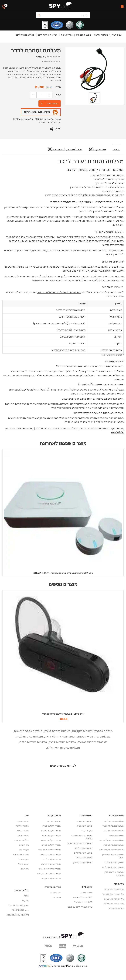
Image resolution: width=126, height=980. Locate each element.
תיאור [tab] (117, 149)
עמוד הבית (116, 35)
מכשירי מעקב (23, 821)
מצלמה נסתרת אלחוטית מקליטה (92, 731)
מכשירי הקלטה (22, 830)
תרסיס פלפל (24, 864)
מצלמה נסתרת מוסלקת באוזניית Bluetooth (63, 714)
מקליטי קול (24, 849)
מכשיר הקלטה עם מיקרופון (49, 873)
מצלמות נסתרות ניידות (33, 742)
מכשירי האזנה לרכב (83, 848)
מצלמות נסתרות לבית (30, 736)
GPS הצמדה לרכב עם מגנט (80, 907)
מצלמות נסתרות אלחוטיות (112, 840)
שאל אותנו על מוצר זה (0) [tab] (65, 149)
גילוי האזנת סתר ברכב (114, 899)
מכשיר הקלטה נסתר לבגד (49, 849)
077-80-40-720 (37, 112)
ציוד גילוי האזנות (116, 908)
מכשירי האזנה (86, 815)
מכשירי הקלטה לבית (52, 826)
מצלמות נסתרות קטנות (28, 731)
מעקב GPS (87, 887)
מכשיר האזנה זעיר (84, 857)
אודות (26, 895)
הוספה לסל (53, 104)
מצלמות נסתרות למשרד (92, 742)
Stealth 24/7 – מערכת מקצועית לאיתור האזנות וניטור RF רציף (63, 573)
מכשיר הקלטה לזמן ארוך (50, 868)
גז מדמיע (57, 897)
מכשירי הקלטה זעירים (51, 845)
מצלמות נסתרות (22, 840)
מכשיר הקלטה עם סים (51, 864)
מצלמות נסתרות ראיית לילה (63, 747)
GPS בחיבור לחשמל (83, 902)
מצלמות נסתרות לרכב (47, 35)
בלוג (27, 815)
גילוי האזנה (119, 884)
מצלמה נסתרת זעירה (57, 731)
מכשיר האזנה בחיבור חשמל (80, 843)
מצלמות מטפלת (116, 835)
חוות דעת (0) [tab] (98, 149)
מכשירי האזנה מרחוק (83, 862)
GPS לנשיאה (87, 892)
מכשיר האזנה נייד (85, 821)
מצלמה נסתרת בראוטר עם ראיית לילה (56, 428)
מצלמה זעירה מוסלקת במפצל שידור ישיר (59, 292)
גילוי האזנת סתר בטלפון (113, 903)
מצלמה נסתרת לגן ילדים (113, 867)
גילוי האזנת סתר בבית (114, 889)
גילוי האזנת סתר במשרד (113, 894)
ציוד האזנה (24, 845)
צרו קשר (25, 900)
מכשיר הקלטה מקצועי (51, 878)
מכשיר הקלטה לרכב (52, 859)
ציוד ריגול (25, 868)
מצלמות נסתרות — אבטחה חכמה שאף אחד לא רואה (84, 35)
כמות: (58, 95)
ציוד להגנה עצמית (21, 854)
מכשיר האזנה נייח (84, 826)
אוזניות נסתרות (22, 826)
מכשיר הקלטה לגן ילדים (50, 854)
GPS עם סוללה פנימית (82, 897)
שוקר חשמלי (24, 859)
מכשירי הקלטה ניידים (51, 835)
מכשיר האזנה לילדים (83, 853)
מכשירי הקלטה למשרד (51, 830)
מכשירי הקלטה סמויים (51, 840)
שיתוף (58, 129)
